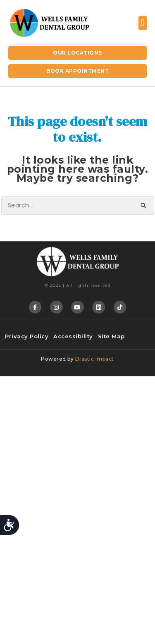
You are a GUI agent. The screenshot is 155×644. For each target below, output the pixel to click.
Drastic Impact (95, 359)
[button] (143, 23)
